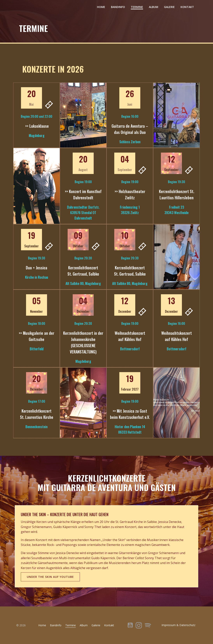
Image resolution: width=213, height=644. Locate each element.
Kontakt (187, 7)
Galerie (169, 7)
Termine (137, 7)
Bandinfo (118, 7)
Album (154, 7)
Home (101, 7)
